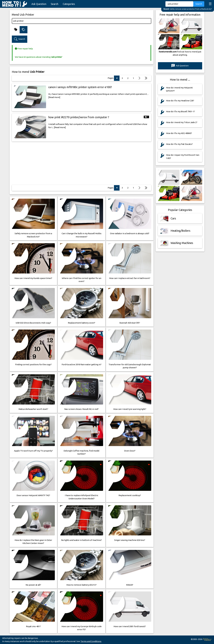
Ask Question (39, 4)
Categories (69, 4)
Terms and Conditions (91, 641)
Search (55, 4)
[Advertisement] (82, 163)
